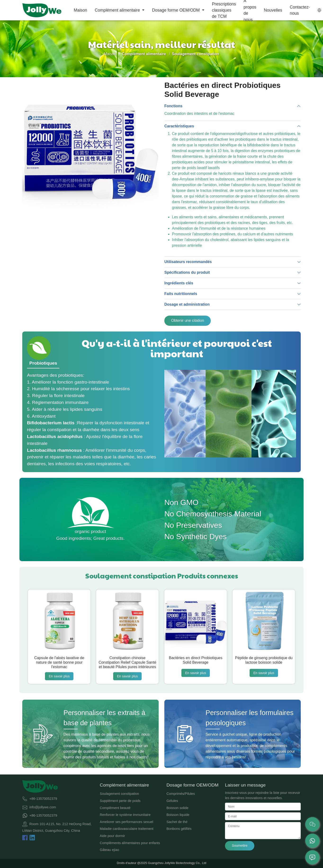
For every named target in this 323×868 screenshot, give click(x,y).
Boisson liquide (178, 815)
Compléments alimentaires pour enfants (130, 843)
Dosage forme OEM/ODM (176, 10)
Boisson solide (177, 808)
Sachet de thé (177, 822)
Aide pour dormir (112, 836)
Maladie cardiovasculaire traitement (126, 829)
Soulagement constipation (119, 794)
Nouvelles (273, 10)
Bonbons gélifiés (179, 829)
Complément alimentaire (118, 10)
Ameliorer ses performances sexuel (126, 822)
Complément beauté (115, 808)
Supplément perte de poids (120, 801)
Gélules (172, 801)
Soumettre (240, 846)
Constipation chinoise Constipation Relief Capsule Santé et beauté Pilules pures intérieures (127, 662)
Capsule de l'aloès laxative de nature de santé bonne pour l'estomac (59, 662)
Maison (80, 10)
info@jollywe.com (43, 807)
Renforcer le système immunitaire (125, 815)
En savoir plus (59, 676)
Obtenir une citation (188, 320)
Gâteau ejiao (109, 850)
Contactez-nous (300, 10)
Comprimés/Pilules (181, 794)
